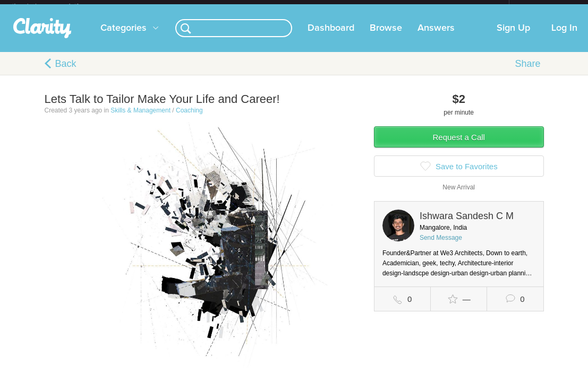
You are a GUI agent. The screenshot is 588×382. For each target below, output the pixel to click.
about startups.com (547, 7)
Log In (564, 37)
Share (527, 72)
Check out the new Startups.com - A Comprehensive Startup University (393, 7)
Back (66, 72)
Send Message (441, 246)
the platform (56, 6)
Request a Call (459, 146)
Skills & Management (140, 119)
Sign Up (513, 37)
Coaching (189, 119)
